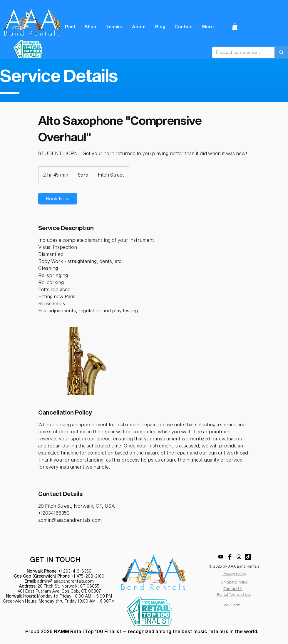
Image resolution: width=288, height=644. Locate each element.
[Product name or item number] (239, 52)
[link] (58, 199)
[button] (235, 27)
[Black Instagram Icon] (239, 557)
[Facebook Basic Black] (230, 557)
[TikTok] (248, 557)
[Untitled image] (72, 361)
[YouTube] (221, 557)
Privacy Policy (234, 574)
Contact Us (233, 588)
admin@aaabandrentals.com (65, 581)
